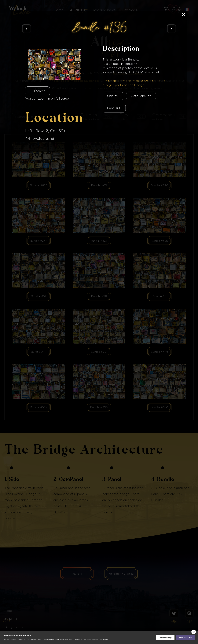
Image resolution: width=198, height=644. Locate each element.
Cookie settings (165, 638)
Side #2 (113, 96)
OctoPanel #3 (141, 96)
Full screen (38, 91)
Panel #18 (114, 108)
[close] (194, 632)
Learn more (104, 639)
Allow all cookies (185, 638)
